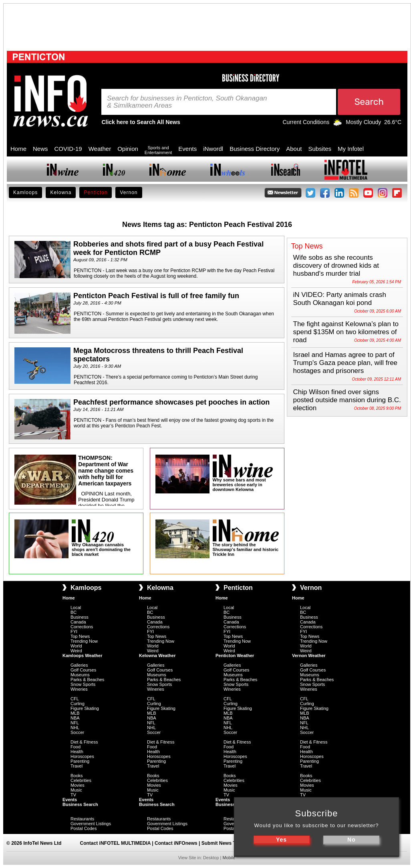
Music (76, 790)
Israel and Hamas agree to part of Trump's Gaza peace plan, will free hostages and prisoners (346, 363)
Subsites (320, 149)
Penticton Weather (235, 656)
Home (18, 149)
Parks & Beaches (87, 680)
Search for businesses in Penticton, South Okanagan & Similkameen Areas (187, 102)
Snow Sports (83, 684)
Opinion (128, 149)
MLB (75, 713)
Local (76, 607)
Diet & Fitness (84, 742)
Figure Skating (85, 708)
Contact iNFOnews (176, 843)
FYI (74, 631)
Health (77, 752)
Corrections (82, 627)
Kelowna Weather (157, 656)
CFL (75, 699)
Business (80, 617)
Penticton (96, 192)
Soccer (77, 732)
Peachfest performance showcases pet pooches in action (171, 402)
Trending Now (84, 641)
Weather (100, 149)
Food (76, 747)
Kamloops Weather (82, 656)
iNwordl (213, 149)
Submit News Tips (222, 843)
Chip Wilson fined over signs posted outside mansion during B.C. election (347, 400)
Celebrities (81, 780)
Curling (78, 704)
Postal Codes (84, 828)
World (76, 646)
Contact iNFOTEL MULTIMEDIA (115, 843)
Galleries (79, 665)
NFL (75, 723)
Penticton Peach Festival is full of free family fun (156, 296)
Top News (80, 636)
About (294, 149)
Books (77, 776)
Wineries (79, 689)
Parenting (80, 761)
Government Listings (91, 824)
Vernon (129, 192)
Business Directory (255, 149)
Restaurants (82, 819)
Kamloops (25, 192)
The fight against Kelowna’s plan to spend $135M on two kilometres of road (346, 332)
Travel (77, 766)
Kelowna (61, 192)
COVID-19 (68, 149)
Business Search (80, 804)
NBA (75, 718)
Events (187, 149)
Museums (80, 675)
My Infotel (351, 149)
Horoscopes (82, 756)
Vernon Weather (309, 656)
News (40, 149)
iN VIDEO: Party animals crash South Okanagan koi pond (340, 299)
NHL (75, 728)
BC (74, 612)
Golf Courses (83, 670)
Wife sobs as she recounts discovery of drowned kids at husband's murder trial (336, 266)
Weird (76, 651)
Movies (78, 785)
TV (73, 795)
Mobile (229, 858)
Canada (78, 622)
